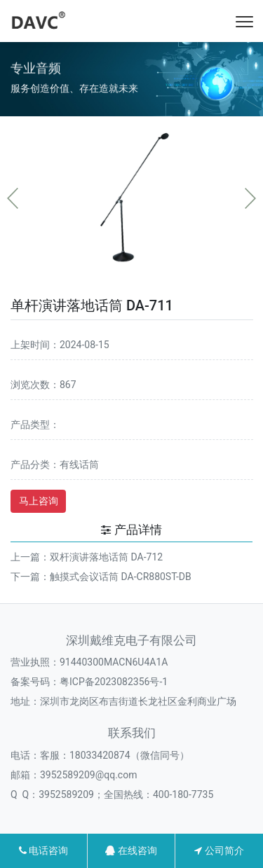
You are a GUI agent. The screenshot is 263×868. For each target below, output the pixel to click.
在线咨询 (131, 850)
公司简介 (219, 850)
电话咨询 (43, 850)
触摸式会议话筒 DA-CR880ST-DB (121, 577)
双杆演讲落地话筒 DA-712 (106, 557)
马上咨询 (39, 501)
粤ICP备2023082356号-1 (114, 682)
